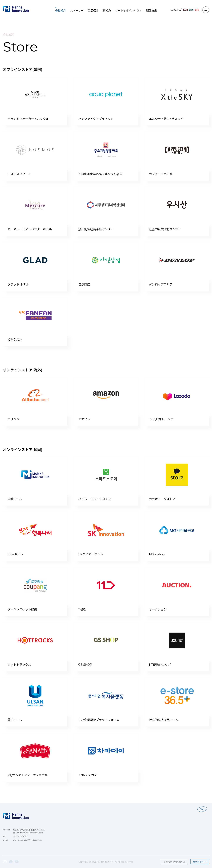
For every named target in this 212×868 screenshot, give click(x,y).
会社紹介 (61, 10)
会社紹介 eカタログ (175, 862)
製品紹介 (93, 10)
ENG (191, 10)
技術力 (107, 10)
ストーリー (77, 10)
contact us (176, 10)
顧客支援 (151, 10)
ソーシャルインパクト (129, 10)
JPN (197, 10)
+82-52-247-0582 (20, 836)
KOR (185, 10)
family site (200, 862)
